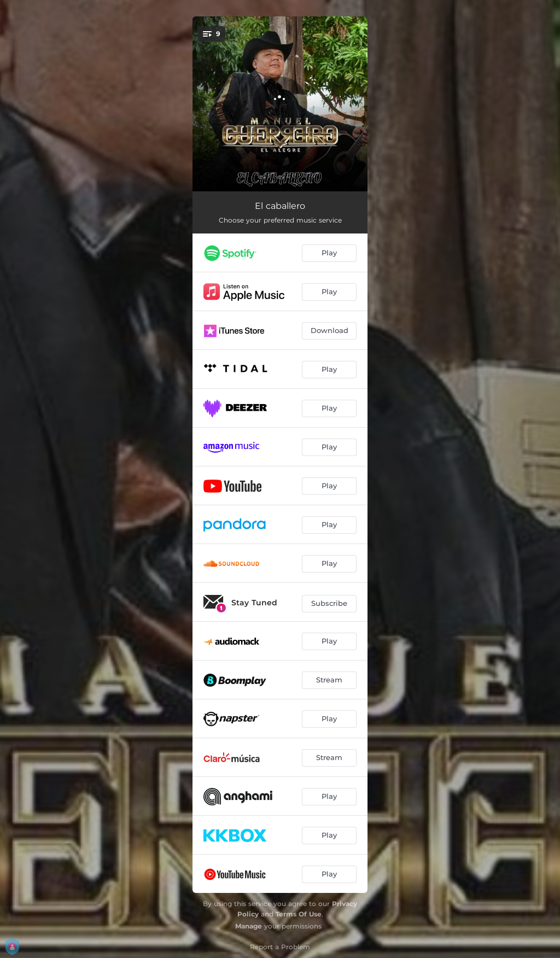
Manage (249, 926)
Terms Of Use (299, 914)
